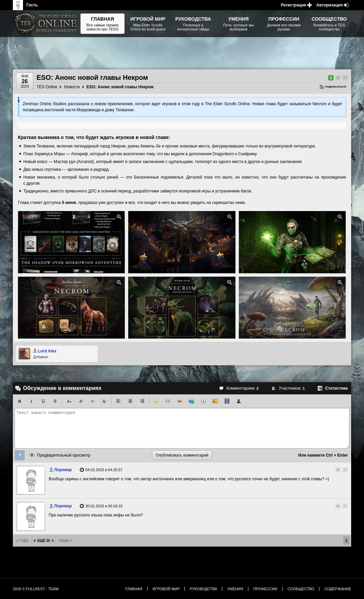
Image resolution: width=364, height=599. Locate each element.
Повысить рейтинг (338, 78)
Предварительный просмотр (64, 455)
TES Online (47, 87)
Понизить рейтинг (345, 78)
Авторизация (329, 5)
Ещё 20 (43, 541)
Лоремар (63, 470)
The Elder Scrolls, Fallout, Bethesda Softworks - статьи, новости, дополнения (47, 24)
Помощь (20, 455)
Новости (72, 87)
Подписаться (336, 87)
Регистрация (293, 5)
